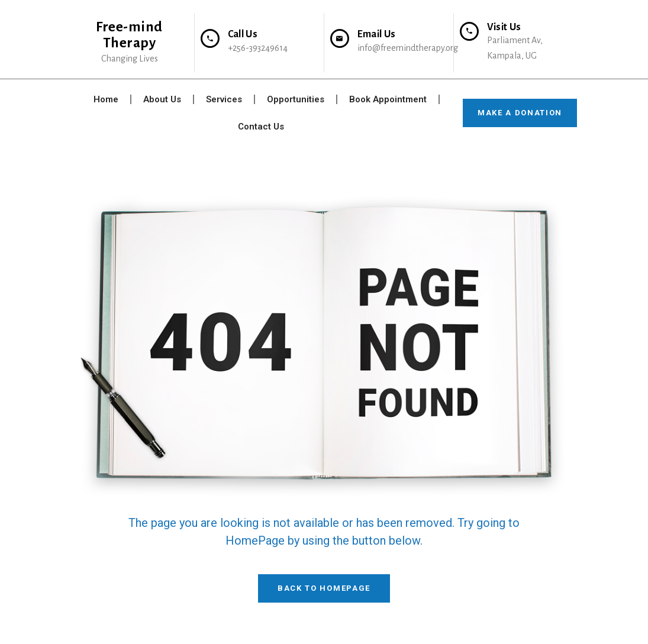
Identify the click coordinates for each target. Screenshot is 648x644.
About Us (162, 99)
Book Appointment (388, 99)
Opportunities (296, 99)
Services (224, 99)
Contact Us (261, 127)
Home (106, 99)
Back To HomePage (324, 588)
